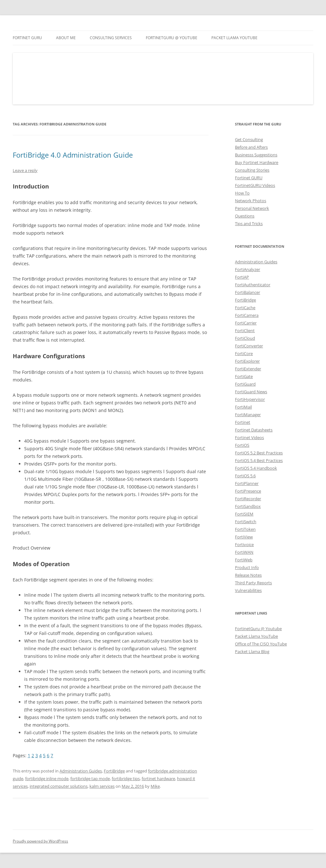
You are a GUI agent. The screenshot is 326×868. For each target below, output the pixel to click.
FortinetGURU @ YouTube (172, 38)
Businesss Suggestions (256, 155)
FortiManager (248, 415)
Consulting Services (111, 38)
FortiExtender (248, 369)
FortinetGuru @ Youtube (258, 629)
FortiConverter (249, 346)
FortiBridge (114, 771)
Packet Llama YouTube (234, 38)
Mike (155, 786)
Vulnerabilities (248, 590)
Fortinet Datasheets (254, 430)
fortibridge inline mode (47, 779)
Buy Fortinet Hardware (257, 162)
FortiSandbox (248, 506)
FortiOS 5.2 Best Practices (259, 453)
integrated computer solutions (59, 786)
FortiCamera (247, 315)
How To (242, 193)
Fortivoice (244, 544)
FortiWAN (244, 552)
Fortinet (243, 422)
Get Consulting (249, 139)
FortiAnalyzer (248, 269)
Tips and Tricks (249, 224)
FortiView (244, 537)
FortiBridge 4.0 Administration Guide (73, 155)
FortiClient (245, 331)
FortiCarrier (246, 323)
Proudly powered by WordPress (40, 841)
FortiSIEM (244, 514)
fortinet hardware (158, 779)
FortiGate (244, 376)
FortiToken (245, 529)
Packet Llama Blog (252, 651)
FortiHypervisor (250, 399)
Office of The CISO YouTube (261, 644)
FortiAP (242, 277)
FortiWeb (244, 560)
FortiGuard (245, 384)
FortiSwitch (246, 522)
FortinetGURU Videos (255, 185)
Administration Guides (81, 771)
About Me (66, 38)
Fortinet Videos (249, 438)
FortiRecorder (248, 499)
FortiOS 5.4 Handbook (256, 468)
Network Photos (251, 201)
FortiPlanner (247, 483)
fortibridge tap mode (90, 779)
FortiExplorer (247, 361)
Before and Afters (251, 147)
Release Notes (248, 575)
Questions (245, 216)
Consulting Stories (252, 170)
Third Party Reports (253, 583)
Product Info (247, 567)
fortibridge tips (126, 779)
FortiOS (242, 445)
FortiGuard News (251, 392)
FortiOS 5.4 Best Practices (259, 460)
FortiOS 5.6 (245, 476)
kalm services (102, 786)
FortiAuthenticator (253, 285)
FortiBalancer (248, 292)
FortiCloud (245, 338)
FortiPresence (248, 491)
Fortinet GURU (27, 38)
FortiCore (244, 353)
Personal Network (252, 208)
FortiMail (243, 407)
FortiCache (245, 308)
